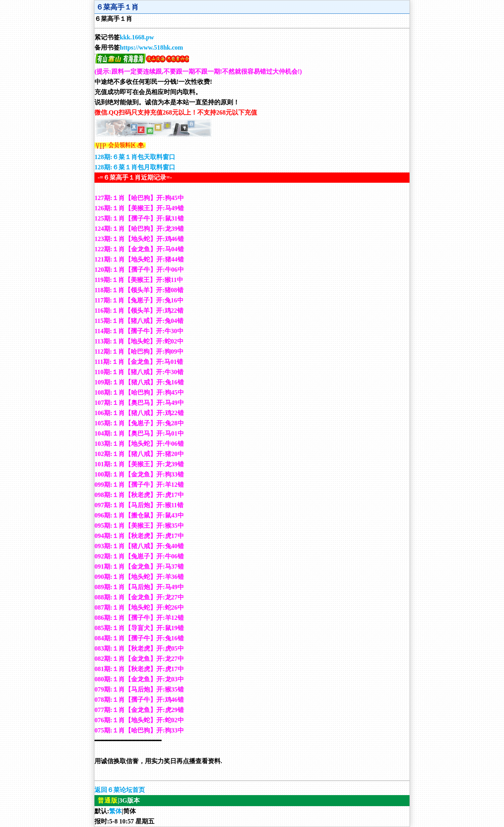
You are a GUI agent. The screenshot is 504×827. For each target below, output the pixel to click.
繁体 (115, 811)
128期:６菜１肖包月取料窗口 (135, 167)
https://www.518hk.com (151, 47)
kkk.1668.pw (137, 37)
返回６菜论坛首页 (120, 790)
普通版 (108, 800)
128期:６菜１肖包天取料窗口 (135, 157)
